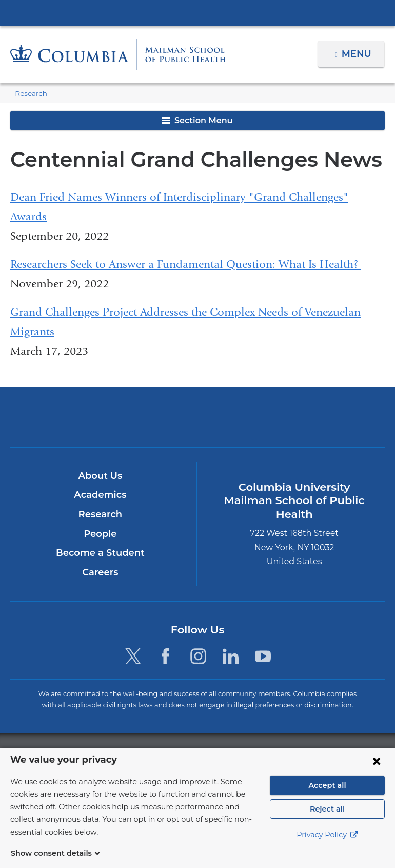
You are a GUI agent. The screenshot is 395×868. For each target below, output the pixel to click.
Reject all (327, 821)
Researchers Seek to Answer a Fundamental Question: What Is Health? (186, 264)
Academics (100, 495)
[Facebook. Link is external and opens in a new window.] (165, 656)
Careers (100, 572)
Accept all (327, 798)
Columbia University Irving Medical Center (197, 12)
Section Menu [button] (197, 120)
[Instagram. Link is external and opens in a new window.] (198, 656)
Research (30, 94)
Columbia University (218, 753)
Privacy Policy (327, 847)
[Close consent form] (377, 773)
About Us (100, 476)
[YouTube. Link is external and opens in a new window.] (263, 656)
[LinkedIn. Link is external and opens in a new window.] (231, 656)
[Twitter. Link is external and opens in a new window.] (133, 656)
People (100, 534)
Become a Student (100, 553)
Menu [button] (358, 54)
